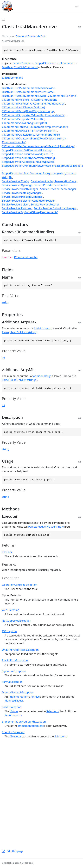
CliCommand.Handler (15, 104)
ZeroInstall (21, 36)
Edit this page (15, 851)
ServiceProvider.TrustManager (20, 189)
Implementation (18, 697)
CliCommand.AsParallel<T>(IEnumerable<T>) (29, 131)
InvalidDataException (15, 660)
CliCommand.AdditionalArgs (47, 104)
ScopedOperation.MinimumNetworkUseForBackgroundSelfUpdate (42, 166)
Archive (35, 697)
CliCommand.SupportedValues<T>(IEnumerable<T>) (34, 115)
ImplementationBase (31, 726)
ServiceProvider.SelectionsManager (55, 208)
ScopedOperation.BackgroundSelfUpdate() (28, 162)
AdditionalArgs (43, 328)
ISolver (14, 711)
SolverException (12, 707)
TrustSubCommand (26, 67)
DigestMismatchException (18, 692)
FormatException (12, 682)
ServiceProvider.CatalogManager (22, 193)
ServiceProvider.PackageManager (22, 197)
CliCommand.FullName (62, 96)
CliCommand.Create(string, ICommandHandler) (31, 135)
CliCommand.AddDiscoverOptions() (23, 107)
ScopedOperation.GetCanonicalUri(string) (27, 150)
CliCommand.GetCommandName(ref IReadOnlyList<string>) (39, 146)
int (4, 358)
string (6, 302)
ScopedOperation (46, 63)
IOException (9, 631)
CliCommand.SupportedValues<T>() (24, 119)
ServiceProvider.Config (16, 181)
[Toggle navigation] (77, 6)
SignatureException (14, 671)
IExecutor (16, 736)
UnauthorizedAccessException (20, 650)
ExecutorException (13, 732)
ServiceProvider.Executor (17, 208)
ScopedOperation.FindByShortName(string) (28, 158)
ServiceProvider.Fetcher (45, 205)
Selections (53, 711)
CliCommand (67, 63)
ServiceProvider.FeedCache (51, 185)
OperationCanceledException (20, 585)
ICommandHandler (26, 257)
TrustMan (8, 67)
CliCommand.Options (44, 100)
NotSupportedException (17, 621)
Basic (43, 36)
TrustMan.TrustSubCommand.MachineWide (28, 88)
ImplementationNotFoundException (24, 722)
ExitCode (7, 552)
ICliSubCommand (13, 78)
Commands (34, 36)
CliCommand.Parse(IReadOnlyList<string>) (28, 111)
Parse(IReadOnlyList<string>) (20, 332)
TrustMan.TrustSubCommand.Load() (24, 96)
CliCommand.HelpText (16, 100)
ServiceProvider (22, 63)
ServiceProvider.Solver (15, 205)
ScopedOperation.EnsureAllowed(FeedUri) (27, 154)
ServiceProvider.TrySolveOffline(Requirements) (30, 212)
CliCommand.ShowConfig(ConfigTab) (24, 123)
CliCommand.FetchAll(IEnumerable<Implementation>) (35, 127)
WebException (11, 610)
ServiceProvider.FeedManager (58, 189)
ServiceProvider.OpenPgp (17, 185)
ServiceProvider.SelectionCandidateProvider (28, 201)
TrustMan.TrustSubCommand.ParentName (28, 92)
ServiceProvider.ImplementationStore (54, 181)
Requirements (13, 715)
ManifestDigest (14, 701)
